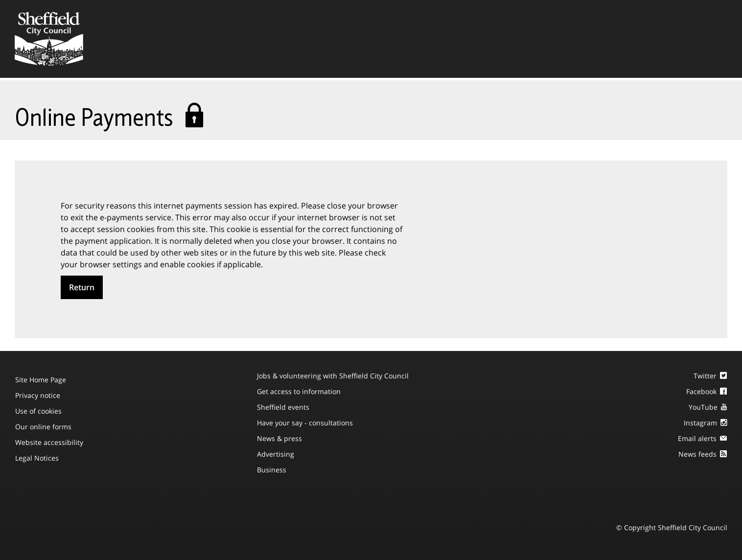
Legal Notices (37, 458)
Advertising (276, 454)
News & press (279, 438)
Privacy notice (38, 395)
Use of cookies (38, 411)
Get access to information (299, 391)
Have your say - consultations (305, 423)
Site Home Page (41, 380)
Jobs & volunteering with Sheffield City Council (333, 376)
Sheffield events (283, 407)
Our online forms (43, 427)
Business (272, 470)
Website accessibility (49, 442)
